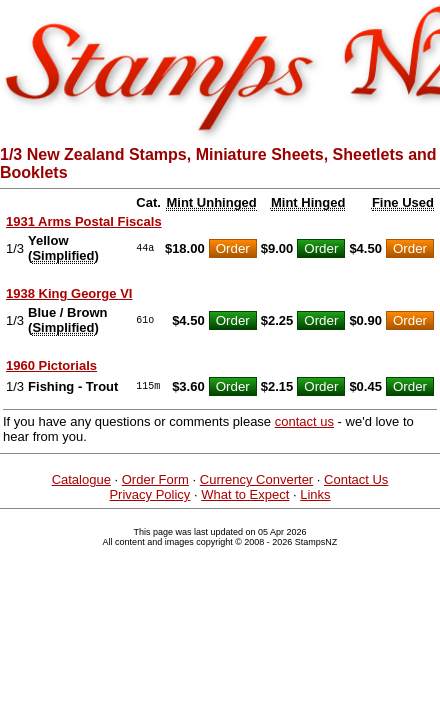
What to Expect (245, 494)
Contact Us (356, 479)
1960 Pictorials (51, 365)
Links (315, 494)
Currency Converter (256, 479)
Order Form (155, 479)
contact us (304, 421)
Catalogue (81, 479)
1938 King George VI (69, 293)
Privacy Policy (149, 494)
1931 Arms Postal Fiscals (84, 221)
